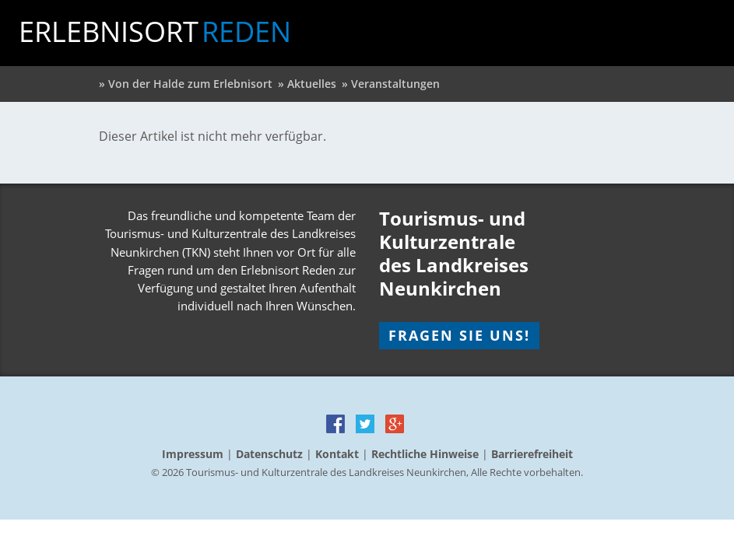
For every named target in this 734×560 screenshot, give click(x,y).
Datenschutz (269, 454)
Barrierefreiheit (532, 454)
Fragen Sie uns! (459, 335)
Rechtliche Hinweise (425, 454)
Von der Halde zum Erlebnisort (190, 84)
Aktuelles (312, 84)
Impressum (193, 454)
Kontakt (337, 454)
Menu (701, 31)
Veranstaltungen (395, 84)
